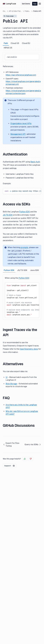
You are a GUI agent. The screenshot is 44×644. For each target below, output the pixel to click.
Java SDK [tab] (34, 270)
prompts (24, 247)
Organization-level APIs (21, 123)
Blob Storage (11, 384)
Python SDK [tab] (9, 270)
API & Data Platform (16, 11)
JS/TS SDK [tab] (22, 270)
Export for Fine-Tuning (11, 444)
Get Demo (26, 4)
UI (7, 377)
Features (28, 11)
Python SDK (25, 212)
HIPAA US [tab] (8, 48)
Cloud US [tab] (15, 43)
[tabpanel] (22, 57)
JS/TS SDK (8, 215)
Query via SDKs (33, 445)
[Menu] (40, 4)
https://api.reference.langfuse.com (21, 75)
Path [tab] (6, 43)
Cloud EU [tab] (26, 43)
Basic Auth (35, 162)
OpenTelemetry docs (29, 349)
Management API (18, 134)
